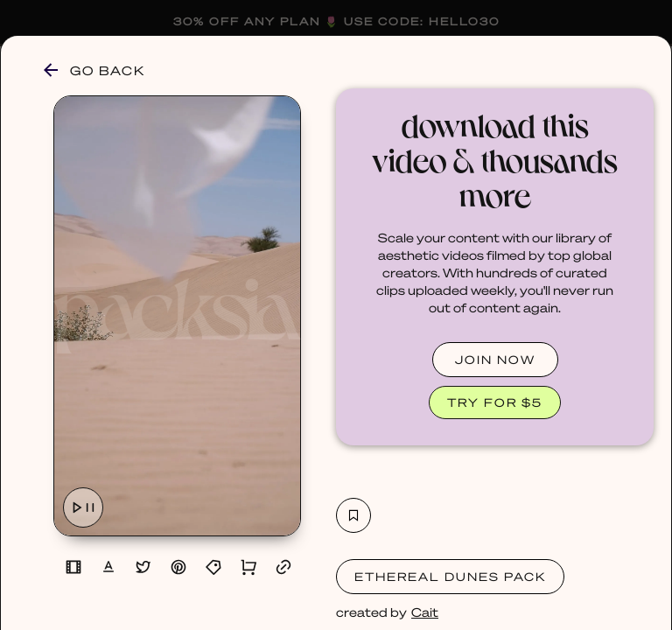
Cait (425, 612)
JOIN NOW (495, 359)
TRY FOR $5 (495, 402)
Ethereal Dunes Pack (450, 576)
